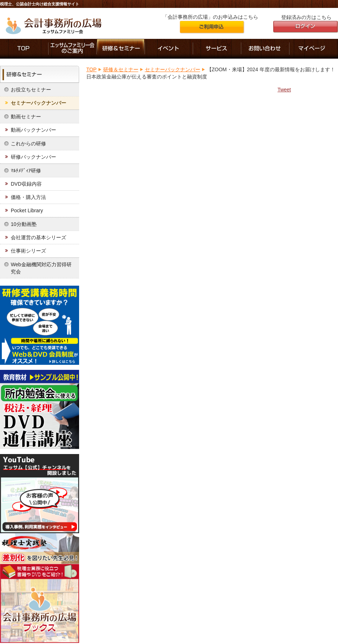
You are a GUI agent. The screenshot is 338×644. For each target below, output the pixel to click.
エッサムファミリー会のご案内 (73, 49)
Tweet (284, 90)
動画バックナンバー (33, 130)
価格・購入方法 (28, 197)
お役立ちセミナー (31, 90)
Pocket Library (27, 210)
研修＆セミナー (121, 49)
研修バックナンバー (33, 157)
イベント (169, 49)
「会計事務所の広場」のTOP (24, 49)
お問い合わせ (265, 49)
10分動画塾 (24, 224)
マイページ (314, 49)
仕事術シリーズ (28, 251)
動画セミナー (26, 117)
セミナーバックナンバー (38, 103)
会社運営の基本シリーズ (38, 237)
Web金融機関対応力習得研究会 (41, 268)
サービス (217, 49)
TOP (92, 69)
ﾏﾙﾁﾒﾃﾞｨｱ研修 (26, 171)
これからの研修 (28, 144)
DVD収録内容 (26, 184)
